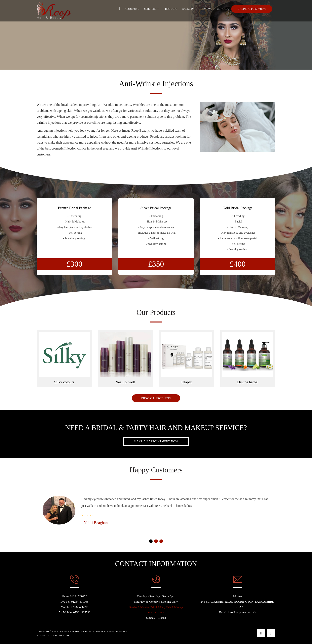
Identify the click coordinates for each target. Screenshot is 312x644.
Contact (223, 9)
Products (170, 9)
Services (152, 9)
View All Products (156, 398)
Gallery (189, 9)
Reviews (206, 9)
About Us (132, 9)
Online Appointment (252, 9)
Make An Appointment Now (156, 441)
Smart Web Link (61, 635)
